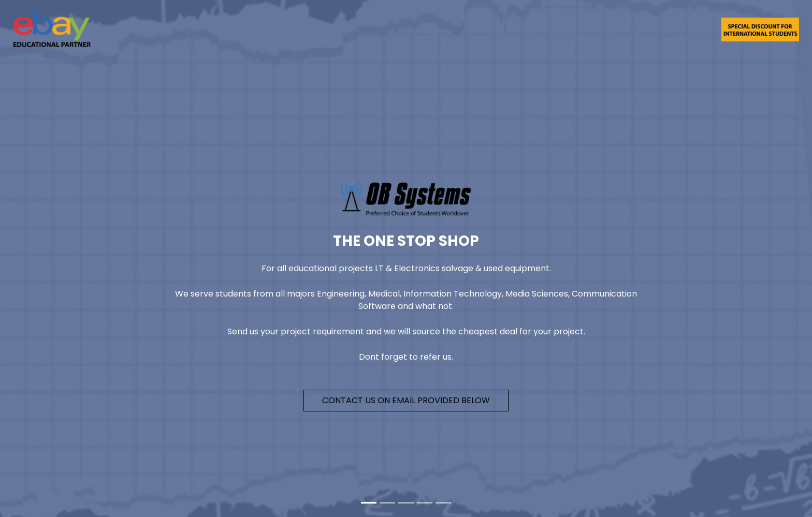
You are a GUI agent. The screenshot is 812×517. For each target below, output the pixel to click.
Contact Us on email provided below (406, 400)
